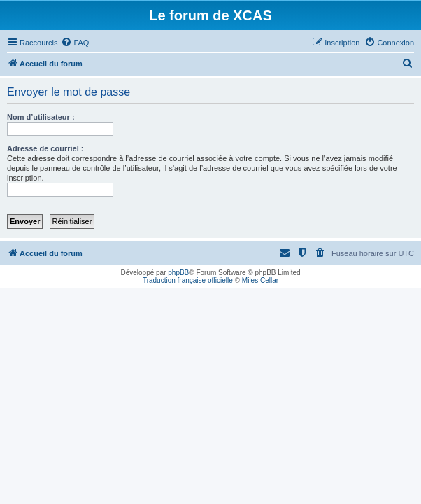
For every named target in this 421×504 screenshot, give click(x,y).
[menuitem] (75, 43)
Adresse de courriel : (45, 148)
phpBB (178, 273)
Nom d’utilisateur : (41, 117)
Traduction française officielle (188, 280)
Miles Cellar (260, 280)
